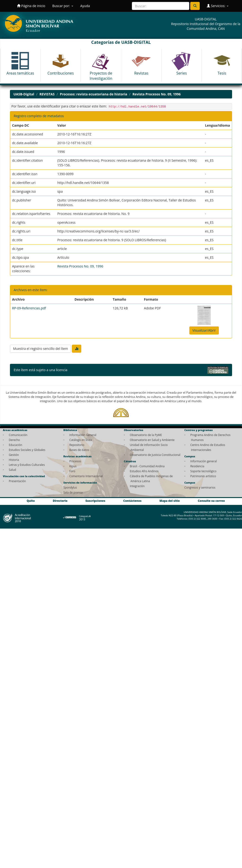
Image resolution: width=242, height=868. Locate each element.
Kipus (73, 466)
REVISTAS (47, 94)
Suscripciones (95, 501)
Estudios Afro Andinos (144, 471)
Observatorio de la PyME (146, 435)
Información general (203, 461)
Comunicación (18, 435)
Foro (72, 471)
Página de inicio (31, 6)
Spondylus (70, 487)
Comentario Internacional (86, 476)
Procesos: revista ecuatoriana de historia (93, 94)
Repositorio (77, 445)
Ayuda (85, 6)
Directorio (60, 501)
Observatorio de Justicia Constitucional (155, 455)
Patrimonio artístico (203, 476)
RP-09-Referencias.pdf (29, 308)
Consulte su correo (211, 501)
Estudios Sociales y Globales (27, 450)
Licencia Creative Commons (89, 370)
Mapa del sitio (170, 501)
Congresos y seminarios (200, 487)
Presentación (17, 481)
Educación (15, 445)
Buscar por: (63, 6)
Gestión (14, 455)
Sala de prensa (73, 492)
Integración (137, 486)
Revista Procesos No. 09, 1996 (157, 94)
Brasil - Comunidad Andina (147, 466)
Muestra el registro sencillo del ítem (40, 349)
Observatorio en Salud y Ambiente (152, 440)
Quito (31, 501)
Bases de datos (79, 450)
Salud (12, 470)
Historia (14, 460)
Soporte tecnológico (203, 471)
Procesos (75, 461)
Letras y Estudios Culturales (27, 465)
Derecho (14, 440)
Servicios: (218, 6)
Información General (83, 435)
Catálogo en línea (80, 440)
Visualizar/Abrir (204, 330)
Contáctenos (132, 501)
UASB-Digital (24, 94)
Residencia (197, 466)
